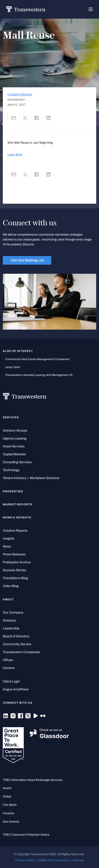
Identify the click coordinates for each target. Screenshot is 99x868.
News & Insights (17, 517)
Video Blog (11, 586)
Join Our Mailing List (27, 260)
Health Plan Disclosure (54, 860)
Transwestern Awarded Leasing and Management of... (40, 375)
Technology (11, 470)
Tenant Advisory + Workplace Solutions (31, 478)
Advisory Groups (15, 431)
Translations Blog (15, 578)
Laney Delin (13, 367)
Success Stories (14, 570)
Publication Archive (17, 562)
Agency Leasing (15, 438)
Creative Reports (20, 94)
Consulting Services (17, 462)
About (8, 599)
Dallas (7, 796)
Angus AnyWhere (16, 689)
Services (11, 417)
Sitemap (78, 860)
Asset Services (14, 446)
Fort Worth (10, 805)
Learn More (15, 154)
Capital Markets (14, 454)
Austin (7, 788)
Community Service (17, 644)
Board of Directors (16, 636)
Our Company (13, 613)
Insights (9, 539)
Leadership (11, 628)
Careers (9, 668)
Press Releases (14, 554)
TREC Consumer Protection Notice (26, 835)
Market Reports (17, 504)
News (7, 546)
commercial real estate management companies (37, 359)
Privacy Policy (25, 860)
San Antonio (11, 822)
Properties (13, 491)
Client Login (11, 681)
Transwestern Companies (21, 652)
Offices (8, 660)
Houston (9, 813)
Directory (9, 620)
